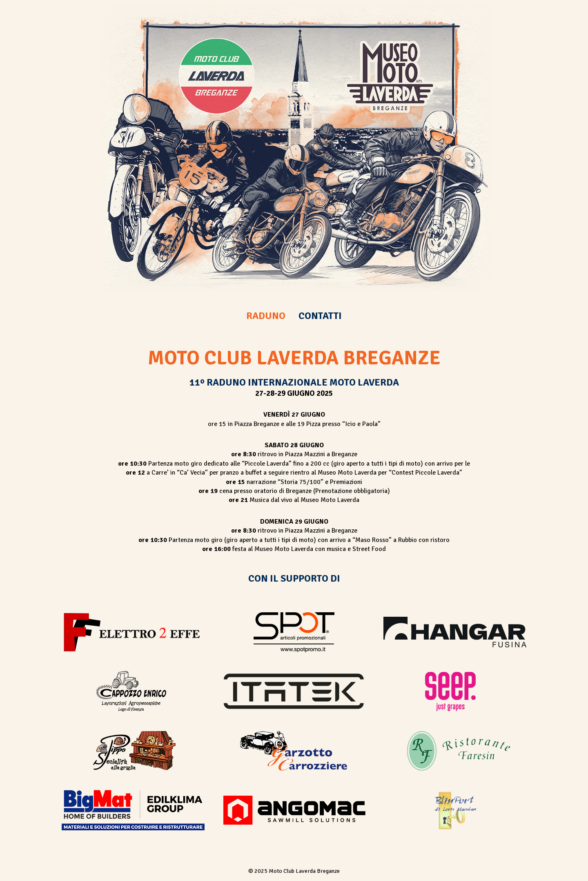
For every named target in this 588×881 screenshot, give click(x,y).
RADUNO (266, 316)
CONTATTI (320, 316)
